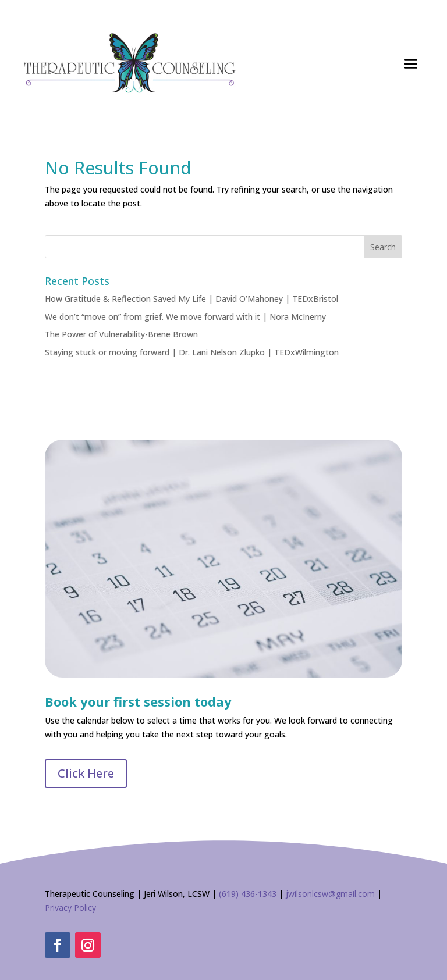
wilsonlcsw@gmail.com (331, 894)
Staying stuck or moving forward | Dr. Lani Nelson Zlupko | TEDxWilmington (192, 352)
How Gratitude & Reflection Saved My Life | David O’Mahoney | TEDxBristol (191, 299)
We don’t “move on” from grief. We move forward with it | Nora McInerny (185, 317)
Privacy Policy (70, 908)
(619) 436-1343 (248, 894)
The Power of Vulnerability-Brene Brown (121, 334)
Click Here (86, 773)
